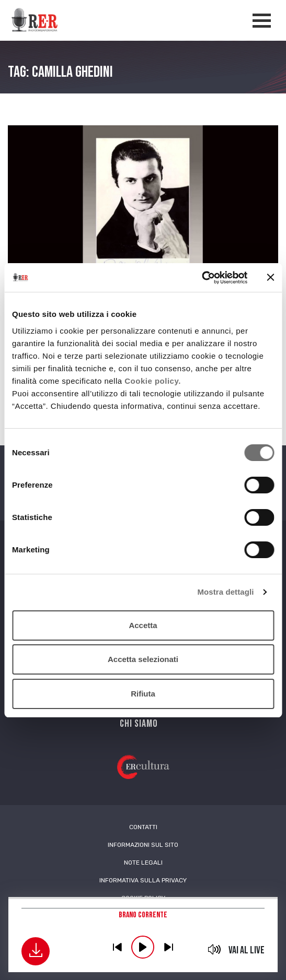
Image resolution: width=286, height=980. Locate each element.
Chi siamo (139, 724)
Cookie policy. (153, 381)
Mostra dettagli (225, 592)
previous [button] (117, 947)
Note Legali (143, 863)
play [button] (143, 947)
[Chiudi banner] (270, 277)
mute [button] (215, 949)
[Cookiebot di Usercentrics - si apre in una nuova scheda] (202, 278)
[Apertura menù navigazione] (262, 21)
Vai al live (247, 950)
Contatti (143, 827)
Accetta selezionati (143, 659)
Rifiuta (143, 694)
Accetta (143, 625)
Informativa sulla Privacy (143, 880)
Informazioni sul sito (143, 845)
